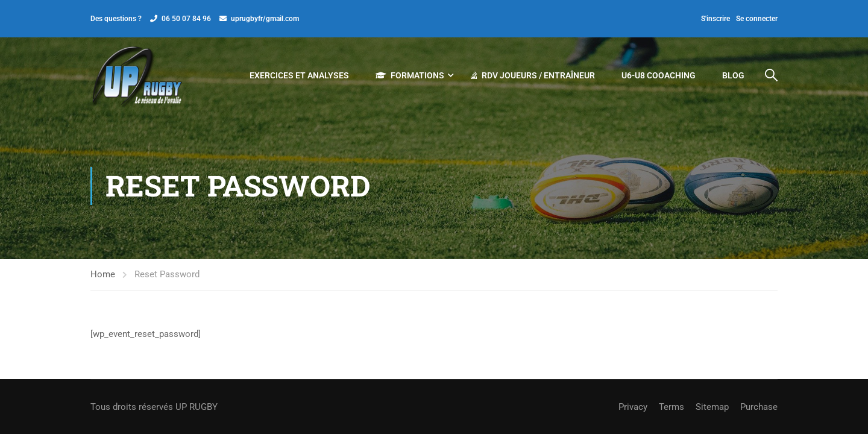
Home (103, 274)
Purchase (759, 407)
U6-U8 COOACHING (659, 75)
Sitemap (712, 407)
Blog (733, 75)
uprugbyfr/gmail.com (265, 19)
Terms (671, 407)
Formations (410, 75)
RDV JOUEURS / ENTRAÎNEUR (533, 75)
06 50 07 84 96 (186, 19)
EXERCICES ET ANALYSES (299, 75)
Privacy (633, 407)
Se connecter (757, 19)
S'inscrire (715, 19)
